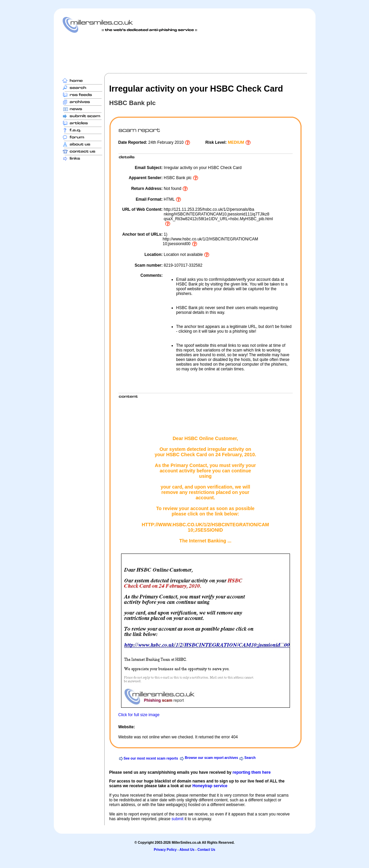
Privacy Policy (165, 850)
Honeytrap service (210, 786)
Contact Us (206, 850)
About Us (187, 850)
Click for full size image (139, 715)
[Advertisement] (185, 53)
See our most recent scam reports (151, 758)
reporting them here (251, 772)
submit (177, 819)
